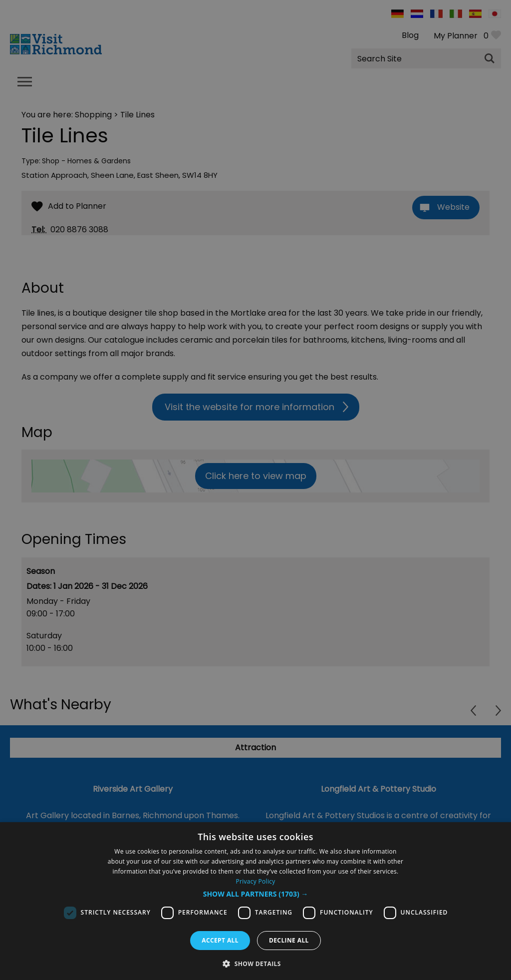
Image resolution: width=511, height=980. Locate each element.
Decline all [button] (289, 940)
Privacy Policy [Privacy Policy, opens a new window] (255, 881)
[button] (256, 894)
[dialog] (255, 901)
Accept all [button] (220, 940)
